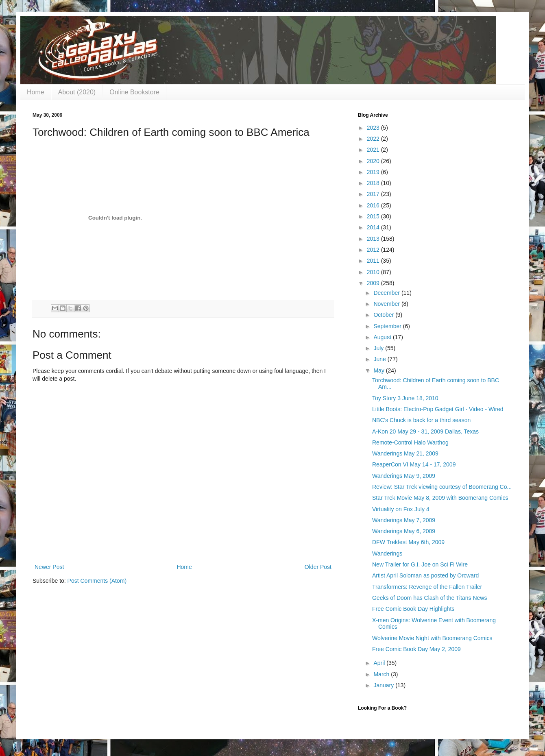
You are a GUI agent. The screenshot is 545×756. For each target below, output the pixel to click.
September (388, 326)
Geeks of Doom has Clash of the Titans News (429, 598)
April (380, 663)
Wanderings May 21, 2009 (405, 453)
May (379, 370)
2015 (374, 216)
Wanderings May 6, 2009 (404, 531)
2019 (374, 172)
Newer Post (49, 567)
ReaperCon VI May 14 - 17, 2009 (414, 464)
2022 (374, 139)
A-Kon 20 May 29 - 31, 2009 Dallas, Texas (425, 431)
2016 (374, 205)
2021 (374, 150)
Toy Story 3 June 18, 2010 (405, 398)
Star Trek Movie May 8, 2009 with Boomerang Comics (440, 498)
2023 (374, 128)
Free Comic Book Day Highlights (413, 609)
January (384, 685)
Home (36, 92)
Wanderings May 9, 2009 (404, 476)
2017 (374, 194)
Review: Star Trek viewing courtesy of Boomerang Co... (442, 487)
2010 (374, 272)
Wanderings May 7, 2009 (404, 520)
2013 (374, 239)
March (382, 674)
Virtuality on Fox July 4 (401, 509)
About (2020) (77, 92)
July (379, 348)
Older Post (318, 567)
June (380, 359)
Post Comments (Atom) (97, 581)
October (384, 315)
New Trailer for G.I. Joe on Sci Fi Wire (420, 564)
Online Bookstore (134, 92)
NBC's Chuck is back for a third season (421, 420)
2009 (374, 283)
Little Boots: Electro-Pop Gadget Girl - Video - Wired (438, 409)
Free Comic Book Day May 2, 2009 (416, 649)
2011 (374, 261)
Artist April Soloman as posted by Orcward (425, 575)
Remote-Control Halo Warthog (410, 442)
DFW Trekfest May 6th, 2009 (408, 542)
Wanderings (387, 553)
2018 (374, 183)
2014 (374, 227)
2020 (374, 161)
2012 (374, 250)
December (387, 293)
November (387, 304)
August (383, 337)
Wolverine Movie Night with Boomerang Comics (432, 638)
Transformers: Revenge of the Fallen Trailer (427, 587)
